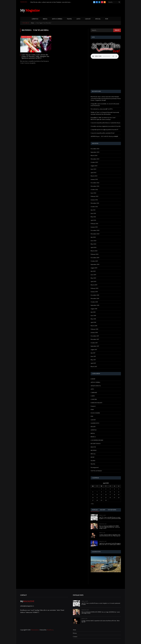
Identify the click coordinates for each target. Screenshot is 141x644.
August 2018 (94, 309)
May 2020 (93, 244)
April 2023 (93, 173)
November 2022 (95, 186)
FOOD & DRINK (95, 413)
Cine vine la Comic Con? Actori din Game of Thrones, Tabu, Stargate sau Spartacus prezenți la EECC (35, 56)
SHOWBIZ (94, 450)
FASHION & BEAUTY (96, 403)
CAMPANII (94, 393)
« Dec (92, 504)
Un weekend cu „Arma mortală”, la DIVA (102, 109)
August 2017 (94, 350)
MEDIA (45, 19)
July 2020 (93, 237)
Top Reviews (112, 510)
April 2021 (93, 220)
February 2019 (94, 288)
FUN (107, 19)
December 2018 (95, 295)
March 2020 (94, 251)
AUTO (78, 19)
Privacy (75, 633)
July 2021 (93, 210)
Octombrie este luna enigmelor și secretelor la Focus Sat (106, 126)
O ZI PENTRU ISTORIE (97, 440)
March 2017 (94, 367)
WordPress (50, 630)
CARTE (93, 396)
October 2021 (94, 207)
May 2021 (93, 217)
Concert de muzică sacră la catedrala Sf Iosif (103, 133)
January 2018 (94, 333)
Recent (103, 510)
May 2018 (93, 319)
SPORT (93, 457)
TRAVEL (69, 19)
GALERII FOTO (95, 423)
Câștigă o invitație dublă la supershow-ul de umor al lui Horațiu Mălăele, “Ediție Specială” (110, 535)
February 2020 (95, 254)
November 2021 (95, 203)
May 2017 (93, 360)
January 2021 (94, 227)
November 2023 (95, 159)
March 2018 (94, 326)
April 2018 (93, 322)
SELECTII (93, 447)
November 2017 (95, 339)
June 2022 (93, 193)
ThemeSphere (35, 630)
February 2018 (94, 329)
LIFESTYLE (35, 19)
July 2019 (93, 271)
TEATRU (93, 461)
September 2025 (95, 152)
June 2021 (93, 213)
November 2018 (95, 299)
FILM (92, 410)
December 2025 (95, 149)
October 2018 (94, 302)
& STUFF (93, 379)
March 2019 (94, 285)
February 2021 (94, 224)
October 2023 (94, 162)
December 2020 (95, 230)
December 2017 (95, 336)
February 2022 (94, 196)
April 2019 (93, 282)
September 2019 (95, 264)
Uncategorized (95, 467)
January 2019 (94, 292)
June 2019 (93, 275)
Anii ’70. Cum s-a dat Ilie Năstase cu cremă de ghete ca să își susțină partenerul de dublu (110, 518)
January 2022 (94, 200)
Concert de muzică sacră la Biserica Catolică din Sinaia (105, 123)
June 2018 (93, 316)
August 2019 (94, 268)
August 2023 (94, 166)
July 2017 (93, 353)
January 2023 (94, 179)
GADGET (88, 19)
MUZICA (93, 437)
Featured (93, 406)
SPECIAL (98, 19)
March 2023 (94, 176)
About (74, 630)
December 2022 (95, 183)
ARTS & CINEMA (57, 19)
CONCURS (94, 399)
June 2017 (93, 356)
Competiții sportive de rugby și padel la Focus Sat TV (105, 130)
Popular (95, 510)
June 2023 (93, 169)
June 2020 (93, 241)
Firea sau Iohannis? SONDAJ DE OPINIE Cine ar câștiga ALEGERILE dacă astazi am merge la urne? (110, 527)
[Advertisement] (87, 10)
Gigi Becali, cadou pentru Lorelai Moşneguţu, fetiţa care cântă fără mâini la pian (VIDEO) (110, 544)
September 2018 (95, 305)
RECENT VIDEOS (95, 444)
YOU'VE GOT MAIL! (96, 471)
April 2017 (93, 363)
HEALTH (93, 427)
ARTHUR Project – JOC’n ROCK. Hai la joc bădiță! (104, 136)
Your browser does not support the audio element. (105, 56)
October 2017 (94, 343)
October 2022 (94, 190)
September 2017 (95, 346)
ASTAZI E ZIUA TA (96, 386)
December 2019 (95, 258)
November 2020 (95, 234)
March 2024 (94, 156)
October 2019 (94, 261)
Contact (75, 637)
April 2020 (93, 247)
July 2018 (93, 312)
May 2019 (93, 278)
